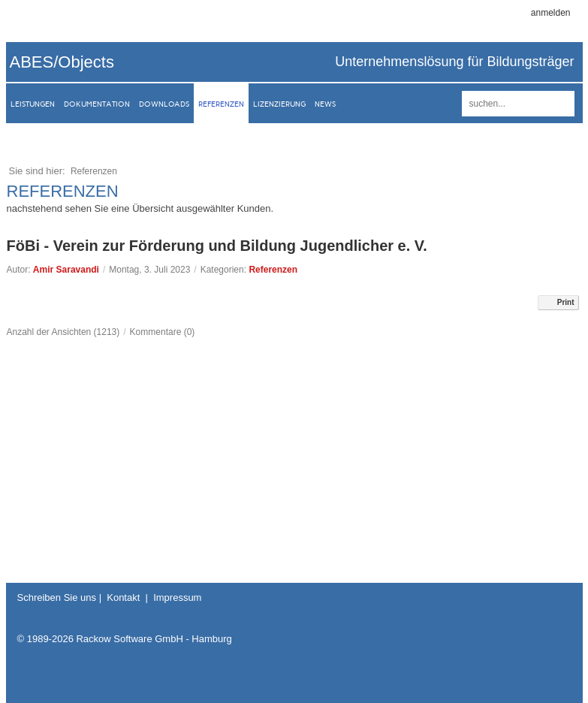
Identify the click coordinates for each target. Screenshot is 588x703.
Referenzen (273, 270)
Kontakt (123, 597)
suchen (561, 104)
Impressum (177, 597)
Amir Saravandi (66, 270)
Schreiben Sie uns (57, 597)
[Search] (518, 104)
